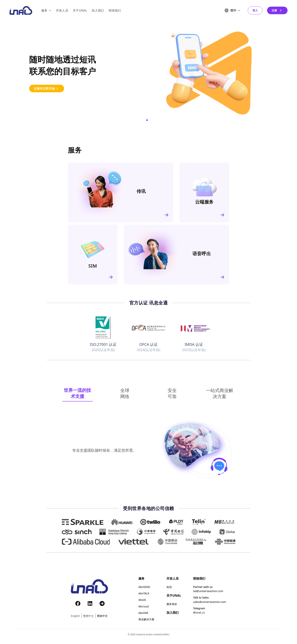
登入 (255, 10)
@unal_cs (199, 613)
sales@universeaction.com (210, 602)
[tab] (77, 393)
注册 (277, 10)
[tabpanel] (148, 450)
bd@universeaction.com (208, 591)
